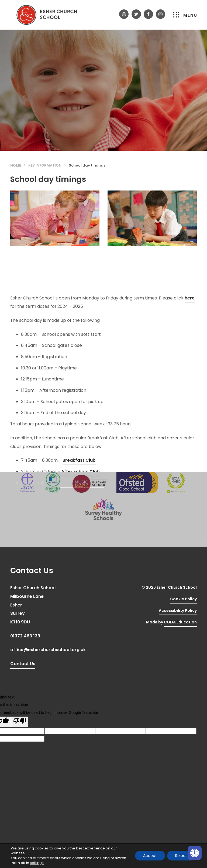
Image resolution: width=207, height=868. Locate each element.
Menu (185, 15)
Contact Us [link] (23, 664)
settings (37, 863)
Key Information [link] (45, 165)
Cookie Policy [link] (183, 599)
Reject (181, 856)
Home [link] (16, 165)
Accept (150, 856)
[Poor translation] (20, 722)
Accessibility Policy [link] (178, 611)
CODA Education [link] (180, 623)
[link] (195, 853)
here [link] (190, 360)
